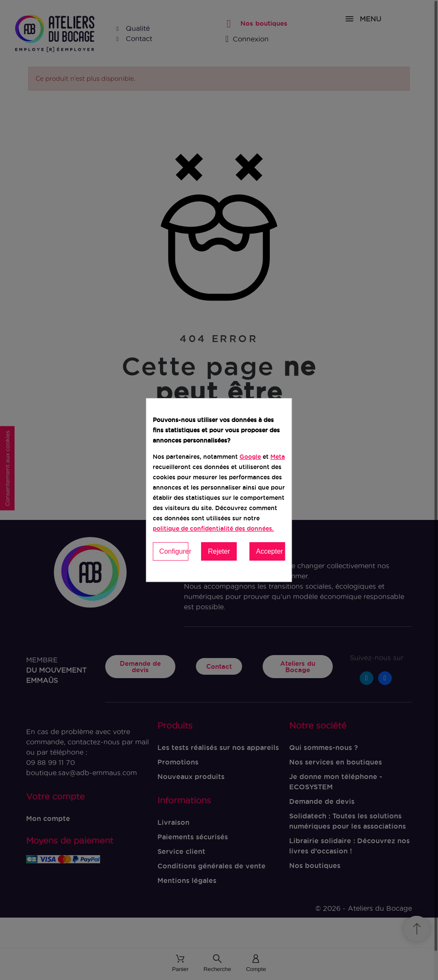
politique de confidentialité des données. (213, 528)
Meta (278, 457)
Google (250, 457)
